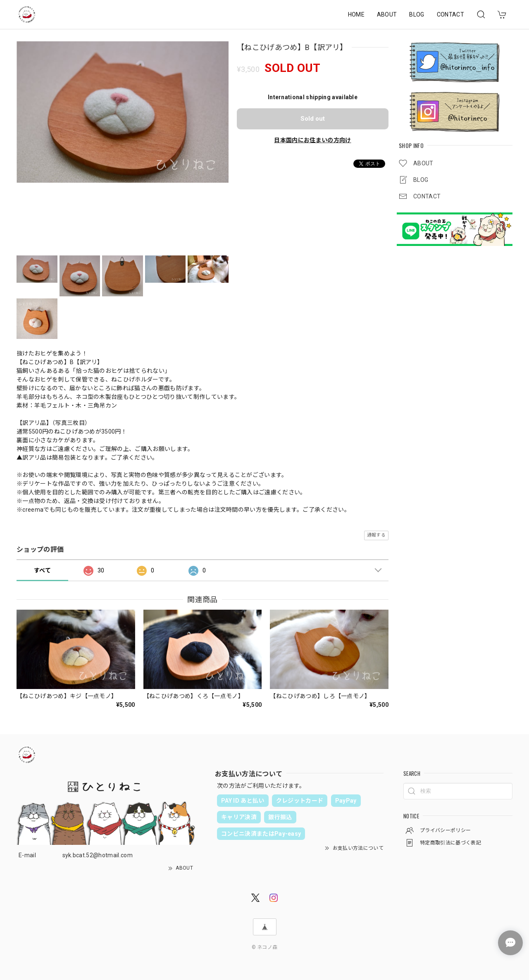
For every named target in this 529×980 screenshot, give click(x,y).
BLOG (417, 14)
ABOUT (387, 14)
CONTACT (450, 14)
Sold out (313, 119)
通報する (376, 535)
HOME (356, 14)
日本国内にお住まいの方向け (312, 140)
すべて (42, 570)
